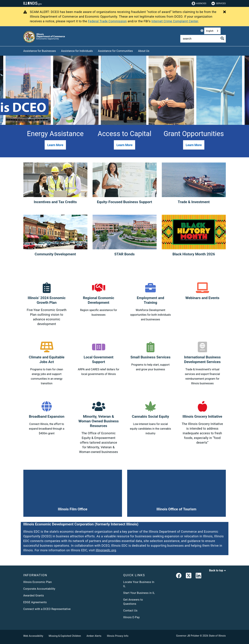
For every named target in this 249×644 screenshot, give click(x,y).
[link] (179, 576)
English (210, 31)
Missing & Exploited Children (65, 636)
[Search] (203, 39)
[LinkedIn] (198, 576)
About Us (144, 51)
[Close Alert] (225, 12)
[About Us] (152, 50)
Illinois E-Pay (131, 617)
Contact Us (130, 611)
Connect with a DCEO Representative (47, 609)
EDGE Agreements (35, 602)
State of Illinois (217, 636)
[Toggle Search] (222, 38)
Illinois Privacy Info (118, 636)
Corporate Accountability (39, 589)
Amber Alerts (94, 636)
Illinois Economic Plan (38, 582)
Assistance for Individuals (77, 51)
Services (219, 3)
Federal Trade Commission (107, 21)
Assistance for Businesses (40, 51)
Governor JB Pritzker (188, 636)
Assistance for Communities (115, 51)
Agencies (199, 3)
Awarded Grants (34, 596)
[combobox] (212, 31)
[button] (55, 145)
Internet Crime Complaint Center (175, 21)
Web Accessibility (33, 636)
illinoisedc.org (106, 550)
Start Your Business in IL (139, 593)
